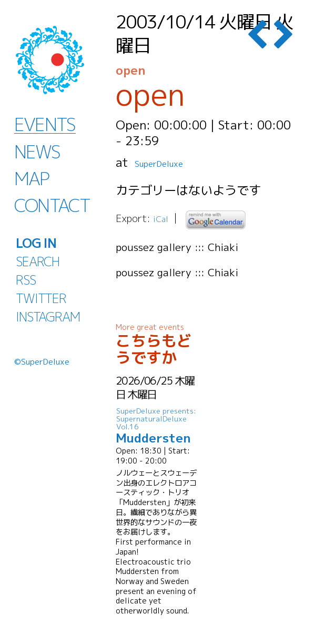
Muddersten (158, 426)
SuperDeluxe (171, 162)
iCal (162, 219)
